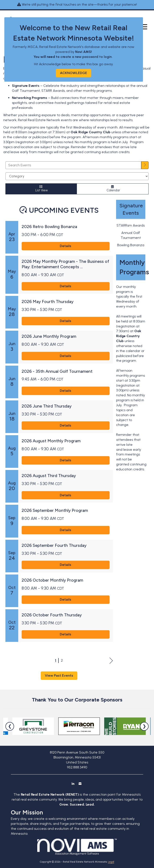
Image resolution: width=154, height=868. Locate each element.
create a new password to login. (87, 57)
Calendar (113, 189)
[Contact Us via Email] (80, 784)
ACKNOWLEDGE (74, 73)
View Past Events (59, 675)
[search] (145, 165)
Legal (111, 862)
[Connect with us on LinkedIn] (73, 784)
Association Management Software (77, 847)
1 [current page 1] (56, 660)
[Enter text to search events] (73, 165)
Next (111, 661)
